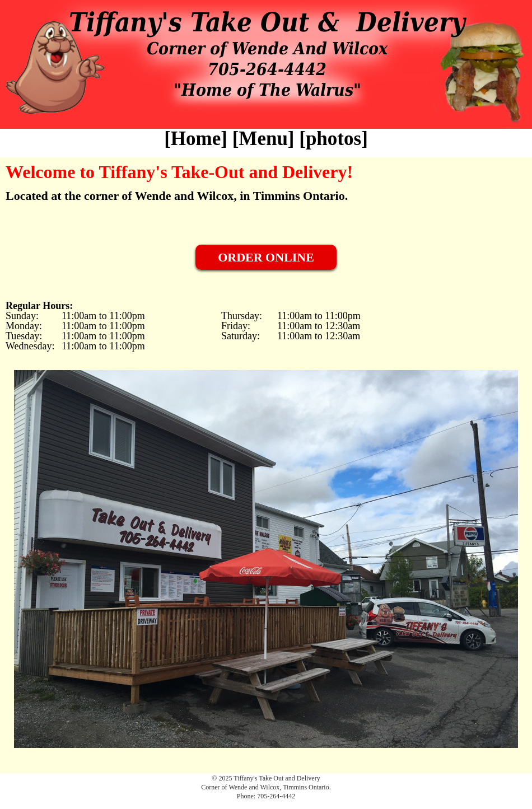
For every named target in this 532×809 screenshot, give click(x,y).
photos (333, 139)
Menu (263, 139)
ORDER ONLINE (266, 257)
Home (196, 139)
